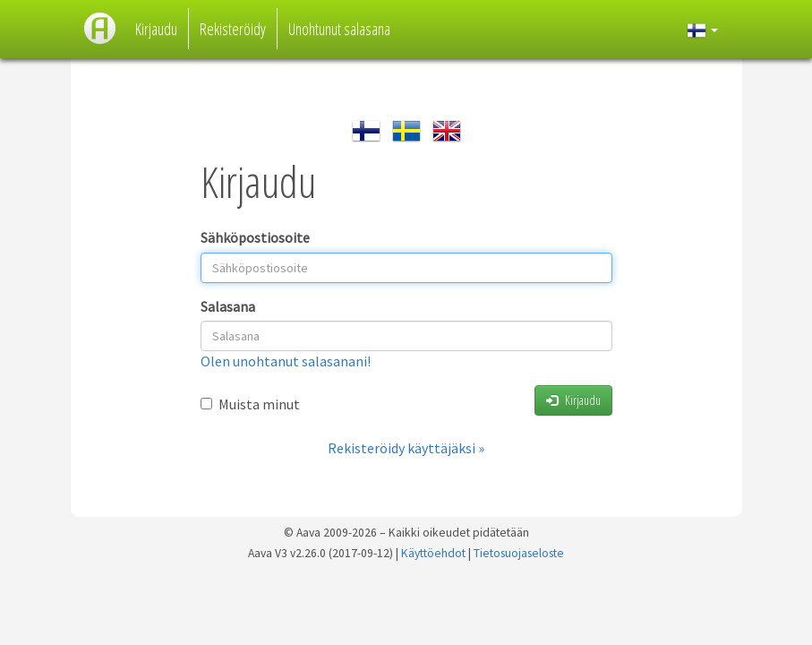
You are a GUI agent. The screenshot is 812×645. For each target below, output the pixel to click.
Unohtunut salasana (339, 29)
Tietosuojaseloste (519, 553)
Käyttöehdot (433, 553)
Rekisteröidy (233, 29)
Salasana (228, 306)
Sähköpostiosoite (255, 237)
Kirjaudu (156, 29)
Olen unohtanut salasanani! (286, 361)
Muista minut (250, 404)
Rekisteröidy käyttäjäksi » (406, 448)
